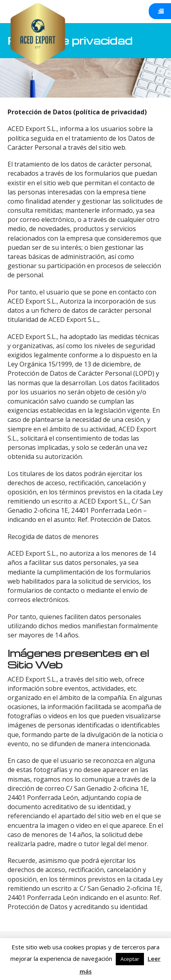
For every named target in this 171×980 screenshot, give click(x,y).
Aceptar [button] (130, 959)
